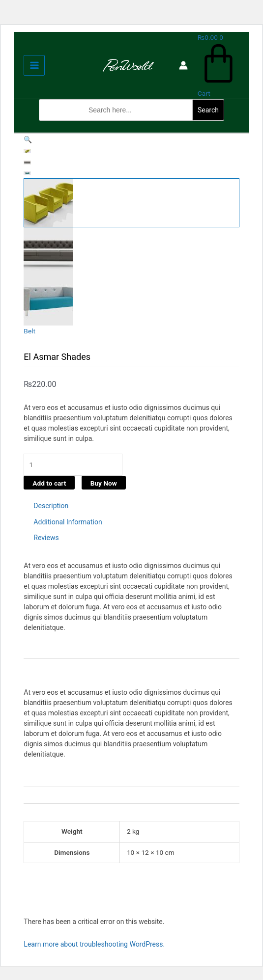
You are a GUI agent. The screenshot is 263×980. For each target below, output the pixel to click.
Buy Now (104, 483)
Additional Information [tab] (68, 522)
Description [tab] (51, 506)
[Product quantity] (73, 465)
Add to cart (49, 483)
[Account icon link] (183, 65)
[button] (131, 127)
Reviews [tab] (46, 538)
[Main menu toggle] (34, 66)
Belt (29, 331)
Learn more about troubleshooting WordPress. (94, 944)
